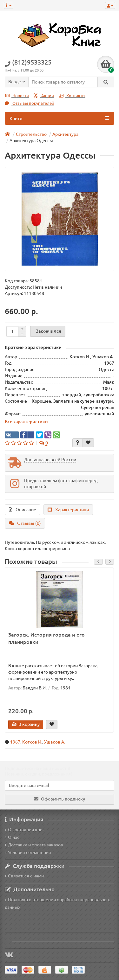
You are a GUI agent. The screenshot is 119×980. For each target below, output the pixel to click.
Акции (44, 96)
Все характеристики (26, 422)
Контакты (72, 96)
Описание (23, 510)
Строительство (31, 134)
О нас (12, 837)
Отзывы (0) (25, 523)
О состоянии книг (25, 830)
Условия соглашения (28, 852)
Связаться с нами (24, 876)
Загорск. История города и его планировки (46, 638)
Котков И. (32, 742)
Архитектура (65, 134)
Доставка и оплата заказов (34, 845)
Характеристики (68, 510)
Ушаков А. (55, 742)
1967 (15, 742)
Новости (17, 96)
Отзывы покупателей (30, 103)
